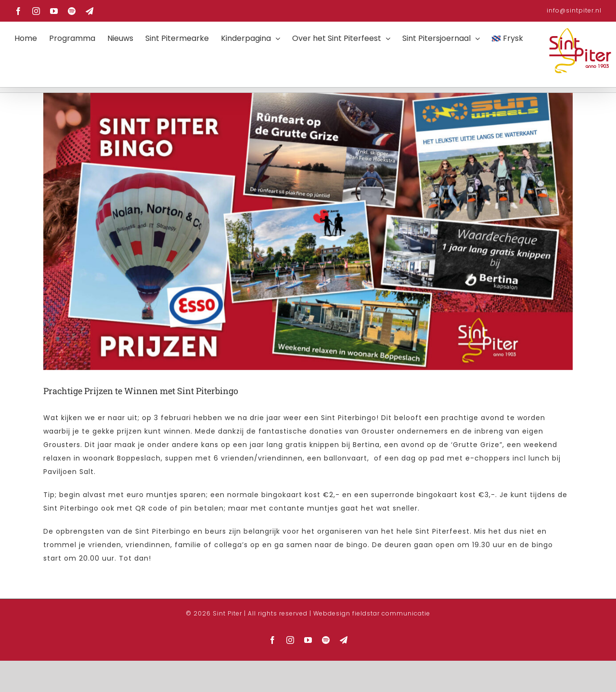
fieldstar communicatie (391, 659)
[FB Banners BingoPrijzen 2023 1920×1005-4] (308, 277)
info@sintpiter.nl (574, 10)
